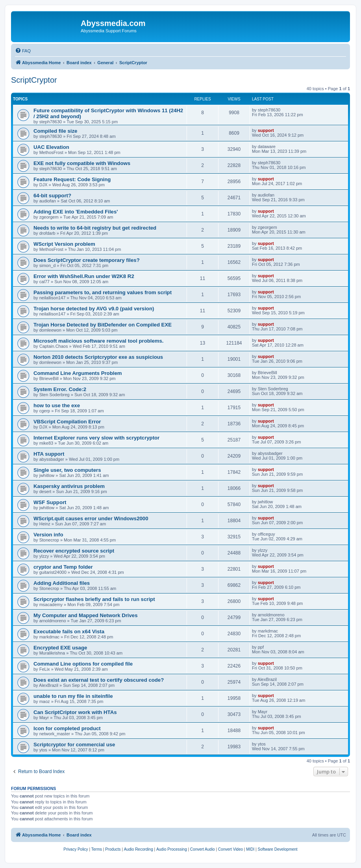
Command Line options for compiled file (83, 664)
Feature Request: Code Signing (72, 179)
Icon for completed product (67, 728)
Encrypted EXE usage (60, 648)
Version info (48, 535)
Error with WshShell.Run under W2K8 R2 (84, 276)
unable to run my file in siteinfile (73, 696)
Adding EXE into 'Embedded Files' (76, 212)
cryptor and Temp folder (63, 567)
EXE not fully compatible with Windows (82, 163)
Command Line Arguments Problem (78, 373)
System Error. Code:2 (60, 389)
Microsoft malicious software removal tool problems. (99, 341)
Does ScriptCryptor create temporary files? (87, 260)
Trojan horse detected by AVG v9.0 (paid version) (94, 309)
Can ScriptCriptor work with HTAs (75, 712)
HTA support (49, 454)
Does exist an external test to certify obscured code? (99, 680)
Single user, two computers (67, 470)
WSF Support (50, 502)
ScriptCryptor (34, 80)
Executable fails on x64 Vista (69, 632)
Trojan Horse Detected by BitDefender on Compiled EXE (103, 325)
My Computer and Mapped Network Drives (86, 615)
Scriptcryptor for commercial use (74, 745)
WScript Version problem (64, 244)
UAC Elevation (51, 147)
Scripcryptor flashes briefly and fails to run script (94, 599)
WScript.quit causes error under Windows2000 (91, 518)
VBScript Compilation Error (67, 422)
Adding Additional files (62, 583)
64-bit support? (52, 196)
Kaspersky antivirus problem (69, 486)
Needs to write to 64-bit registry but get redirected (95, 228)
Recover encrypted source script (74, 551)
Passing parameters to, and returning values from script (103, 292)
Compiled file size (55, 131)
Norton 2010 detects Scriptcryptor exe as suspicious (98, 357)
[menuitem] (23, 51)
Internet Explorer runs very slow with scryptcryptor (96, 438)
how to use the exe (57, 405)
